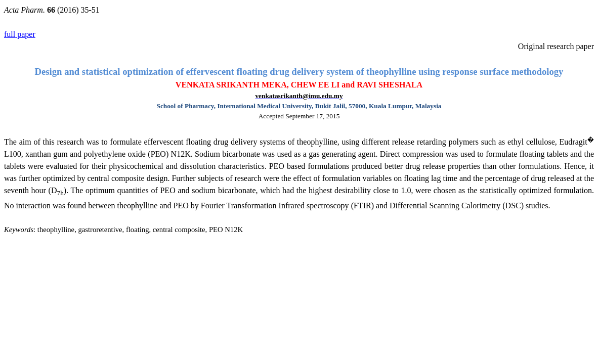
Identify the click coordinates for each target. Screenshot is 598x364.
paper (20, 34)
